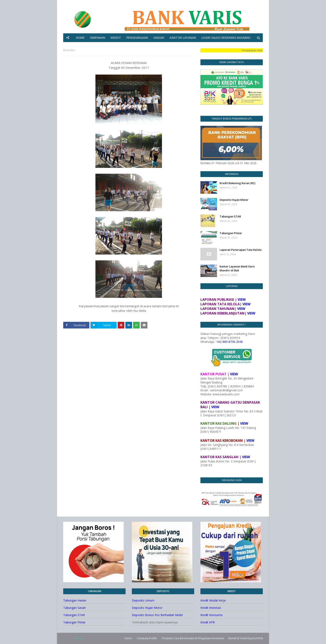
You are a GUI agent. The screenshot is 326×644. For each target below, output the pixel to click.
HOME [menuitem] (80, 38)
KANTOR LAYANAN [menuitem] (183, 38)
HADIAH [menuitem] (159, 38)
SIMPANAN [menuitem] (98, 38)
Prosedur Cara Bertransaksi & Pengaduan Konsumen (193, 638)
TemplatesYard (79, 638)
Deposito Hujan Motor (234, 200)
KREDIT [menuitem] (116, 38)
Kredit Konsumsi (211, 615)
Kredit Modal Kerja (213, 600)
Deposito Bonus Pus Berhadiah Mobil (157, 615)
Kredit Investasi (211, 608)
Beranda (68, 50)
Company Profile (147, 638)
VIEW (242, 300)
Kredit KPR (208, 622)
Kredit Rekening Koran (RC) (237, 183)
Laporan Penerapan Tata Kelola (241, 250)
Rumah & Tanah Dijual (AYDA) (246, 638)
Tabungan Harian (75, 600)
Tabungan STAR (230, 216)
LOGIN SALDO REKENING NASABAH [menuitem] (226, 38)
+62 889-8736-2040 (230, 342)
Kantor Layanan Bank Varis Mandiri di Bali (237, 268)
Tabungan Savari (74, 608)
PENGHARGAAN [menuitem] (137, 38)
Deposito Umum (143, 600)
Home (128, 638)
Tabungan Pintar (231, 233)
